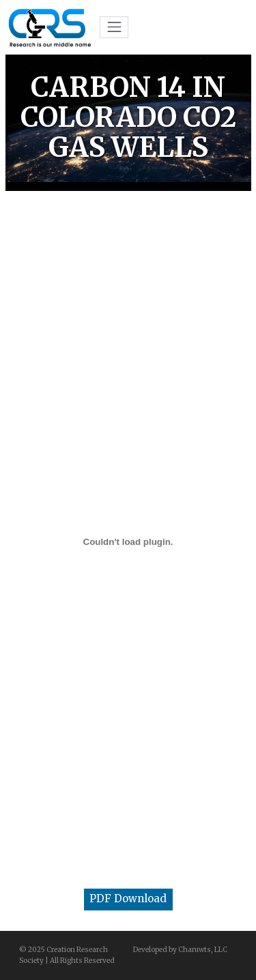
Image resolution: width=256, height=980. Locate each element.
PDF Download (128, 899)
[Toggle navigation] (114, 27)
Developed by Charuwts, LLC (180, 950)
